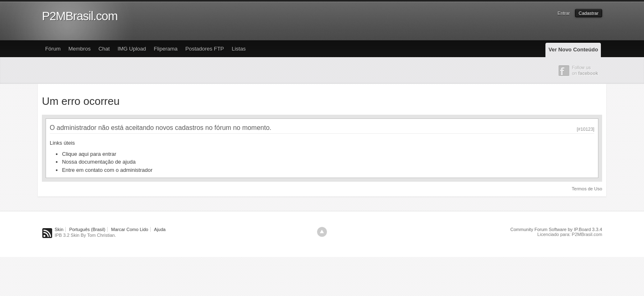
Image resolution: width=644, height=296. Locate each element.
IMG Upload (132, 49)
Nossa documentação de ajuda (99, 162)
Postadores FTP (205, 49)
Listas (239, 49)
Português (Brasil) (87, 229)
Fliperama (166, 49)
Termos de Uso (587, 189)
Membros (79, 49)
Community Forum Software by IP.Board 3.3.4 (557, 229)
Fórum (53, 49)
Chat (104, 49)
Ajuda (160, 229)
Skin (59, 229)
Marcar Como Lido (130, 229)
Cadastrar (589, 13)
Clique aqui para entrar (89, 154)
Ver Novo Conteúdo (573, 50)
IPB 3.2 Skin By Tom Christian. (85, 235)
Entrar (564, 13)
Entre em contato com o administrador (107, 170)
